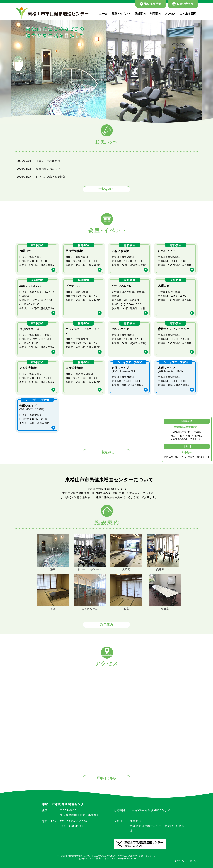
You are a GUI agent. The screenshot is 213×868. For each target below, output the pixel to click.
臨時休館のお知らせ (48, 169)
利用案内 (155, 14)
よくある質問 (188, 14)
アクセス (170, 14)
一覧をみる (106, 189)
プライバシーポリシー (187, 861)
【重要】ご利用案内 (48, 161)
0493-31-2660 (74, 821)
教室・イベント (121, 14)
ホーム (103, 14)
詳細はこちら (106, 778)
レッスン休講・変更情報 (51, 177)
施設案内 (140, 14)
